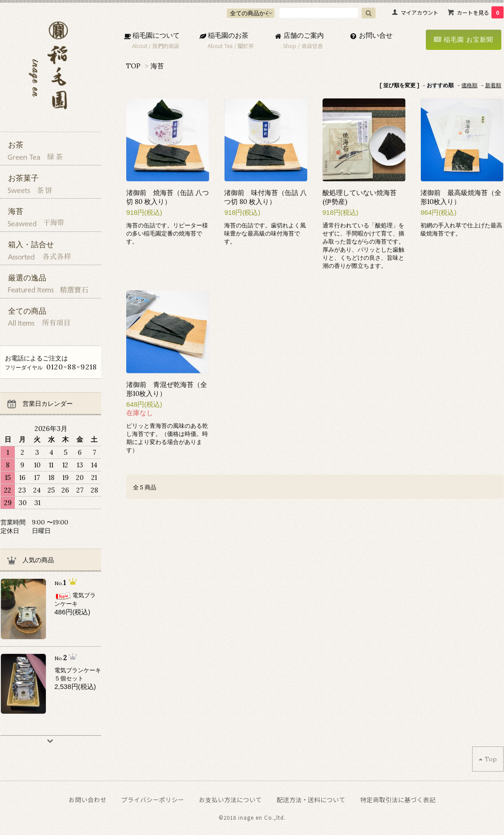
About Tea (220, 46)
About (140, 46)
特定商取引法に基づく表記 (398, 799)
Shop (290, 46)
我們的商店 (166, 46)
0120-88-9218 (72, 367)
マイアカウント (420, 12)
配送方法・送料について (311, 799)
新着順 (493, 85)
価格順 (469, 85)
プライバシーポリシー (153, 799)
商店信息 (312, 46)
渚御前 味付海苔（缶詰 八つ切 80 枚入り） (265, 197)
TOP (133, 66)
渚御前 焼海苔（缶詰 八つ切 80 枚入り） (168, 197)
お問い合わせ (88, 799)
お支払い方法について (230, 799)
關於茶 (246, 46)
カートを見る (480, 12)
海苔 (157, 66)
